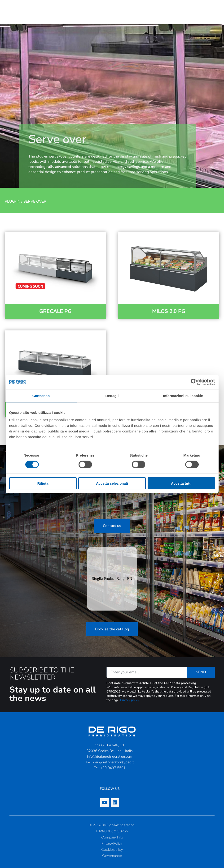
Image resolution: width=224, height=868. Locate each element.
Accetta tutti (181, 483)
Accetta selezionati (112, 483)
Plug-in (13, 201)
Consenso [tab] (41, 396)
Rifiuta (43, 483)
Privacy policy (130, 700)
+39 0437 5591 (113, 768)
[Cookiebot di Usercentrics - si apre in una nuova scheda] (194, 382)
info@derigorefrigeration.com (110, 757)
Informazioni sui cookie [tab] (183, 396)
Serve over (35, 201)
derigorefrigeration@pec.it (113, 762)
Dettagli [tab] (112, 396)
